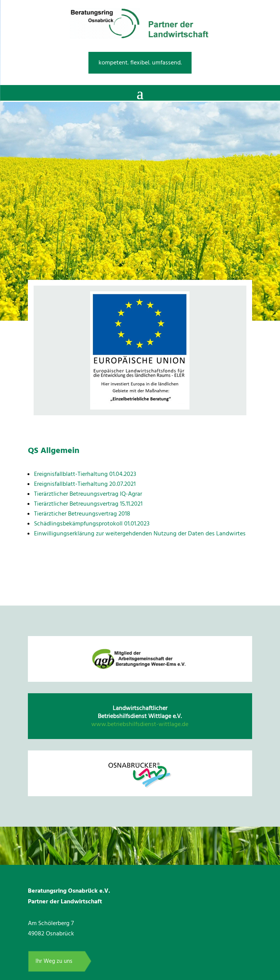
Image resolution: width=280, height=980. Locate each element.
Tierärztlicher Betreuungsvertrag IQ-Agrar (88, 494)
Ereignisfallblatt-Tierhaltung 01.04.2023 (85, 474)
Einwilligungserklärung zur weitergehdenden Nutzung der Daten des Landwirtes (140, 533)
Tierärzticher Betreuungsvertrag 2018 (82, 514)
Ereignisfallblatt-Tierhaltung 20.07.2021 (85, 484)
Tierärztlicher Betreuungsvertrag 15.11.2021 (88, 504)
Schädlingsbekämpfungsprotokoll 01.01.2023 (92, 524)
